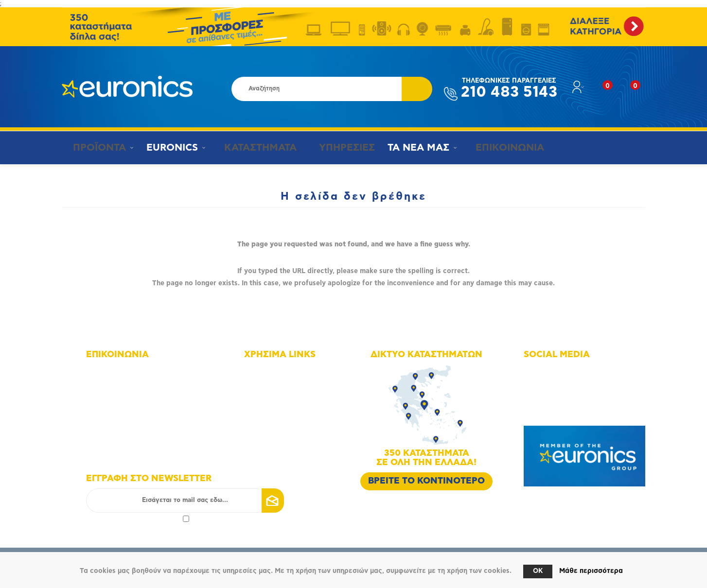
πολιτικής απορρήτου (149, 518)
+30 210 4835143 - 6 (130, 385)
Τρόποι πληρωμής (283, 425)
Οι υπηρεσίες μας (283, 412)
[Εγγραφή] (185, 501)
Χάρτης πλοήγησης (285, 371)
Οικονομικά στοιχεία (288, 398)
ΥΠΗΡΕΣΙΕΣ (337, 148)
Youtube (549, 398)
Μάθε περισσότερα (591, 571)
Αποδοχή (138, 518)
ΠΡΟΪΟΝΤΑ (95, 148)
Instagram (551, 385)
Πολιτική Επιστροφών (289, 453)
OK (538, 571)
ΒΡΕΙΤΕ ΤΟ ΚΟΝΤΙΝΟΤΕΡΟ (426, 481)
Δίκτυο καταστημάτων (290, 385)
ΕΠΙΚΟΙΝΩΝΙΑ (497, 148)
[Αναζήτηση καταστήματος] (317, 89)
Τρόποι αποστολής (284, 439)
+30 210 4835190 (125, 398)
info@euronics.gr (124, 412)
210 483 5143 (509, 89)
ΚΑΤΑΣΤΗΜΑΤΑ (253, 148)
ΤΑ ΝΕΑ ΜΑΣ (410, 148)
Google (547, 412)
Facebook (550, 371)
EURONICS (169, 148)
